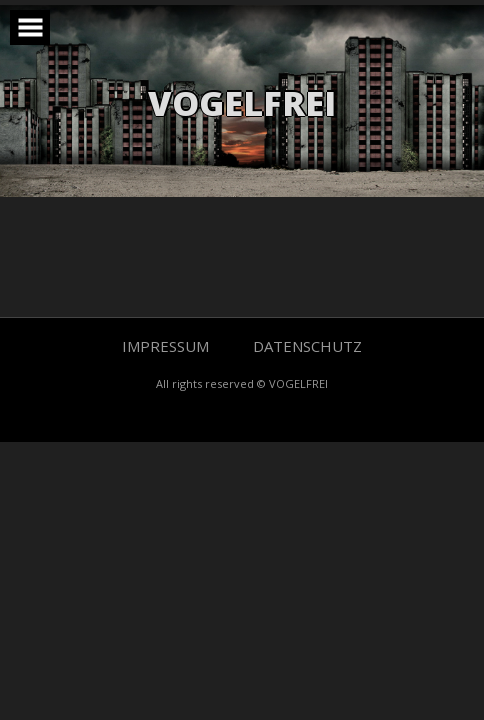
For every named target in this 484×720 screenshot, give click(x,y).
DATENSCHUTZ (307, 346)
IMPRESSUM (167, 346)
